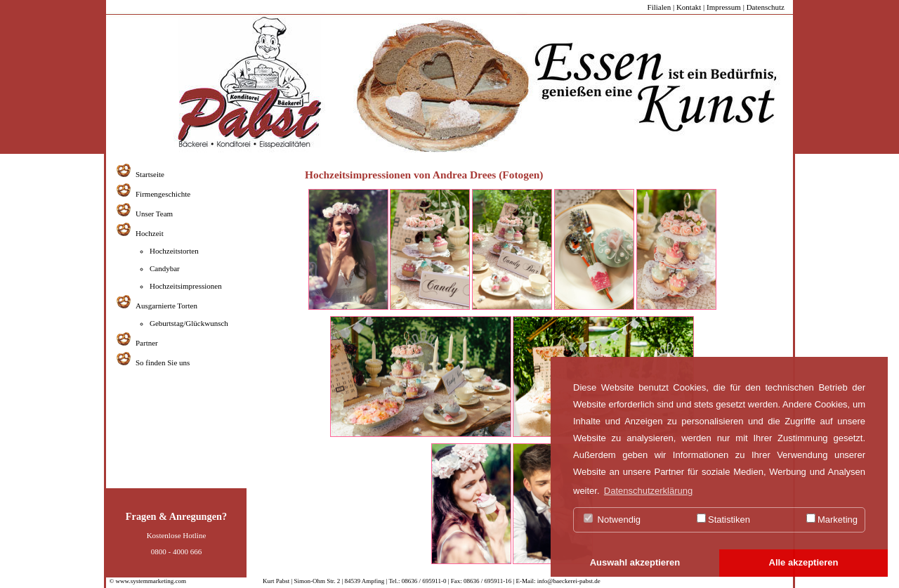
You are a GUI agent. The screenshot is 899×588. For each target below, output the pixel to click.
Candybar (165, 268)
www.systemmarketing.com (151, 581)
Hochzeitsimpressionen (186, 286)
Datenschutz (766, 7)
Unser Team (154, 214)
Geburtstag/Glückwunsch (189, 323)
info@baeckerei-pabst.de (568, 581)
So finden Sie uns (163, 362)
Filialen (660, 7)
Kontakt (689, 7)
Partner (147, 343)
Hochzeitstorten (174, 251)
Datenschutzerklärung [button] (648, 491)
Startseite (150, 174)
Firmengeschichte (163, 194)
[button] (635, 563)
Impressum (724, 7)
